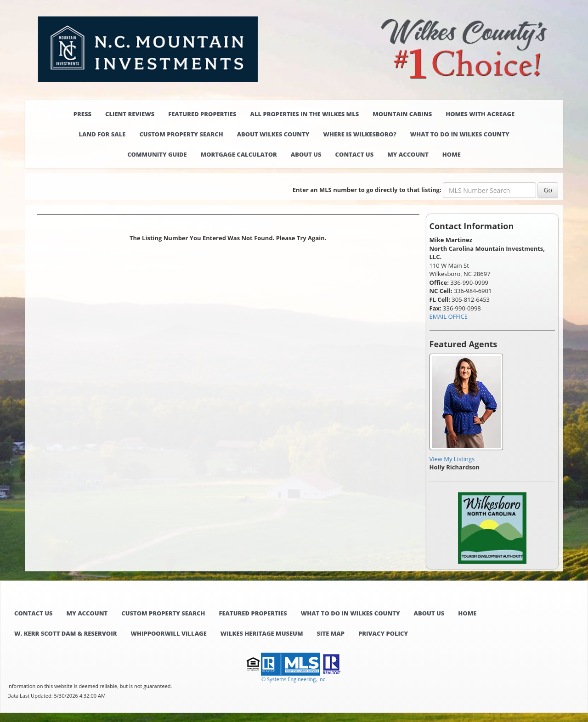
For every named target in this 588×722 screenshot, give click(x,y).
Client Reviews (130, 114)
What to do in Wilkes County (460, 134)
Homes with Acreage (480, 114)
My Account (408, 154)
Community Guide (157, 154)
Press (82, 114)
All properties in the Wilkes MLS (304, 114)
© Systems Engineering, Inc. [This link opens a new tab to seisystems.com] (294, 679)
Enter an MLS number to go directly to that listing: (367, 190)
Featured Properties (202, 114)
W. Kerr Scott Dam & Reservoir (65, 633)
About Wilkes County (273, 134)
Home (452, 154)
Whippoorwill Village (168, 633)
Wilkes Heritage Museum (262, 633)
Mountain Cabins (402, 114)
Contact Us (355, 154)
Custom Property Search (181, 134)
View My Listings (452, 459)
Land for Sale (102, 134)
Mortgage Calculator (239, 154)
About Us (306, 154)
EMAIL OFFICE (449, 316)
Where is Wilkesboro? (359, 134)
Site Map (331, 633)
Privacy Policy (383, 633)
